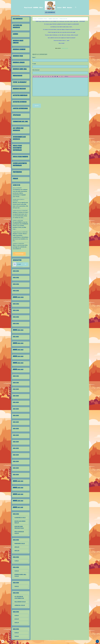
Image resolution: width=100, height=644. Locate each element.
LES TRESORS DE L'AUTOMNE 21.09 (19, 601)
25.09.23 (17, 637)
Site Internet (36, 70)
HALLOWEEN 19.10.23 (20, 605)
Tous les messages (19, 255)
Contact (59, 8)
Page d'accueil (28, 8)
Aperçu (66, 76)
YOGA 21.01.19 (65, 48)
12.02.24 (17, 640)
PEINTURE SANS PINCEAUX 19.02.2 (19, 530)
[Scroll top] (97, 641)
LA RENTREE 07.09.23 (20, 520)
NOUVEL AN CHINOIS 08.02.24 (20, 525)
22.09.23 (17, 619)
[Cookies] (3, 641)
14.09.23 (17, 574)
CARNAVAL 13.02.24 (20, 609)
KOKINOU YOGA (42, 19)
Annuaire (70, 8)
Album (41, 8)
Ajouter (37, 106)
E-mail (34, 64)
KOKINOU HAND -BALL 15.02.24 (21, 579)
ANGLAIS (17, 550)
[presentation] (42, 100)
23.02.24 (17, 623)
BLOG (64, 8)
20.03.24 (17, 626)
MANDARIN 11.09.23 (20, 546)
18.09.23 (17, 590)
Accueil (34, 19)
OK (25, 265)
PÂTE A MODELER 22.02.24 (19, 535)
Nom (34, 57)
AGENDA (36, 8)
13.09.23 (17, 564)
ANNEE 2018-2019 (53, 19)
